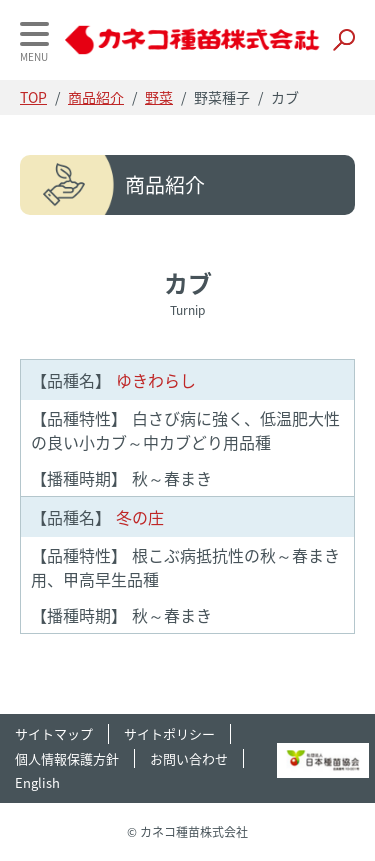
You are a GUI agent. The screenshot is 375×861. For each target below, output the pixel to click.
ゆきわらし (113, 380)
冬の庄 (97, 517)
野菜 (159, 97)
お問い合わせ (189, 758)
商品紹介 (96, 97)
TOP (33, 97)
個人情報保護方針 (67, 758)
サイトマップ (54, 733)
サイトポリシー (169, 733)
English (37, 782)
